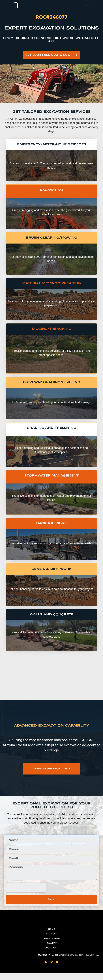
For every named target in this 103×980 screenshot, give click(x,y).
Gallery (52, 950)
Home (52, 936)
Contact (52, 955)
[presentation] (26, 888)
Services (52, 941)
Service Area (52, 946)
